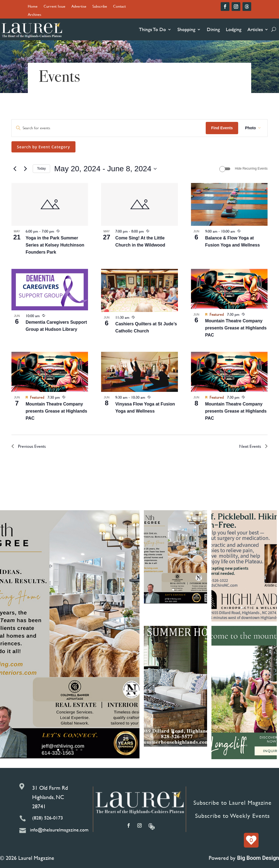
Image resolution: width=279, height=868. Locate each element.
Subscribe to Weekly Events (232, 816)
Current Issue (54, 7)
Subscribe (100, 7)
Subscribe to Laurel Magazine (233, 803)
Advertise (79, 7)
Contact (119, 7)
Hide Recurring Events (251, 169)
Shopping (186, 29)
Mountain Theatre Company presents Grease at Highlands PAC (236, 328)
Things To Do (152, 29)
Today (41, 169)
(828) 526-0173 (48, 818)
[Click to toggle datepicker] (105, 169)
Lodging (234, 29)
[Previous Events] (15, 169)
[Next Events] (25, 169)
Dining (213, 29)
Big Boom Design (258, 858)
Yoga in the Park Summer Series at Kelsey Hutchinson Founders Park (55, 245)
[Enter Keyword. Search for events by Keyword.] (109, 128)
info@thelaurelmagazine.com (59, 830)
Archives (34, 15)
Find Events (222, 128)
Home (33, 7)
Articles (255, 29)
